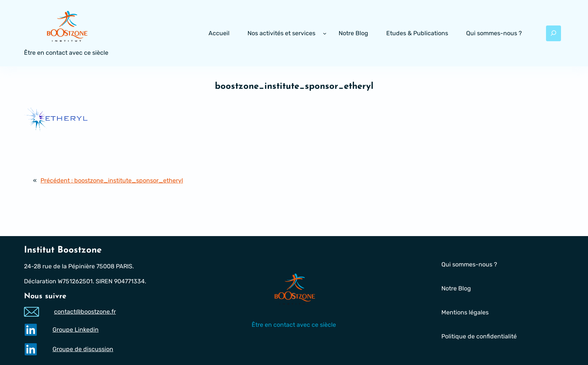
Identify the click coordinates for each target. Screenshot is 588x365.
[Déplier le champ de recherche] (553, 33)
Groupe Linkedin (76, 330)
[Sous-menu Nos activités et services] (325, 33)
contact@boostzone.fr (85, 312)
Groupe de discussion (83, 349)
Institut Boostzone (63, 250)
